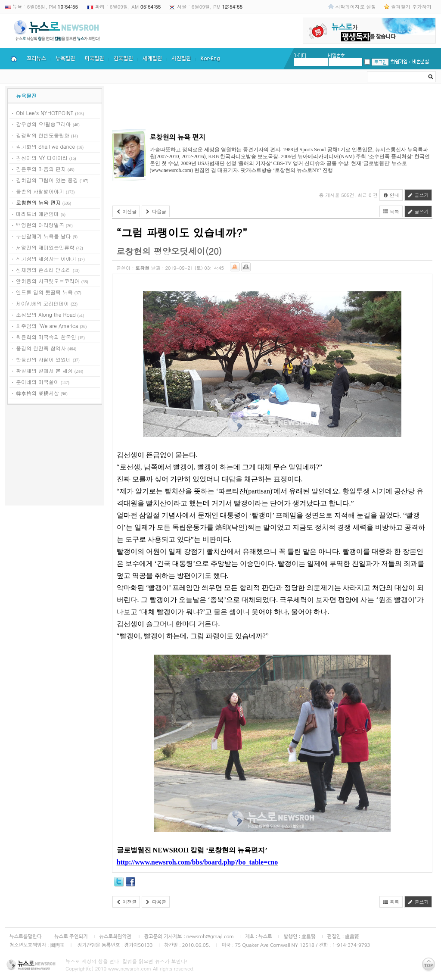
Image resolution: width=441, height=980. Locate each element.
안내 (391, 195)
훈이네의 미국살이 (37, 382)
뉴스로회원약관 (116, 936)
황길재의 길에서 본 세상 (44, 370)
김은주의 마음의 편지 (41, 169)
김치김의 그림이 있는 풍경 (47, 180)
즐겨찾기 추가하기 (411, 6)
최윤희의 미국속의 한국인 (46, 337)
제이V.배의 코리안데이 (42, 303)
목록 (391, 211)
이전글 (126, 211)
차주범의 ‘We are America (47, 326)
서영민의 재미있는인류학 (45, 247)
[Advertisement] (55, 456)
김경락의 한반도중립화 (43, 135)
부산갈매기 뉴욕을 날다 (43, 236)
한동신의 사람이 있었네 (43, 359)
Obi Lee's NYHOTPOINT (45, 113)
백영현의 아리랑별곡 (40, 225)
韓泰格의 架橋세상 (37, 393)
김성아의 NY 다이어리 (42, 158)
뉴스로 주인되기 (70, 936)
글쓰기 (418, 195)
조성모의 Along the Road (46, 314)
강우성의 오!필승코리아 (43, 124)
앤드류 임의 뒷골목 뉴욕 (44, 292)
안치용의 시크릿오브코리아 (48, 281)
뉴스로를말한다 (26, 936)
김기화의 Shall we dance (45, 146)
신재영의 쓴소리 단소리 (43, 270)
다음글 (156, 211)
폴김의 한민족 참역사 (41, 348)
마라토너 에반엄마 (37, 214)
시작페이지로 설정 (356, 6)
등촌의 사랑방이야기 (40, 191)
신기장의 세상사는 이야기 (46, 258)
